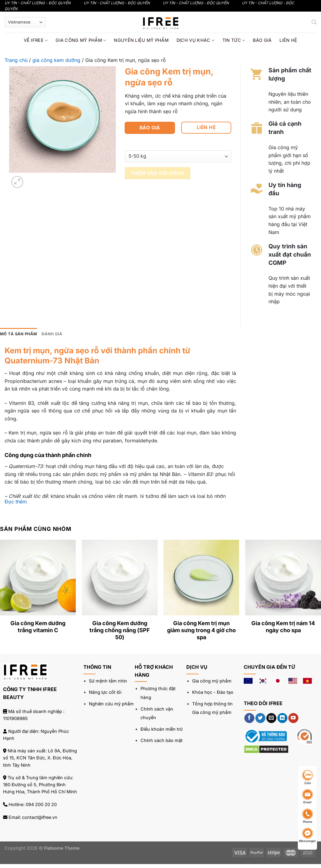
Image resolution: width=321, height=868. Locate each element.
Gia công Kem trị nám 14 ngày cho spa (283, 627)
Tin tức (234, 40)
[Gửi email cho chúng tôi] (271, 718)
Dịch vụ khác (195, 40)
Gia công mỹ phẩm (81, 40)
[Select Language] (25, 22)
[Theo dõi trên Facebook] (249, 718)
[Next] (32, 179)
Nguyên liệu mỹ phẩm (141, 40)
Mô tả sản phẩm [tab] (19, 334)
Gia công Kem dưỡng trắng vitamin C (38, 627)
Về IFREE (36, 40)
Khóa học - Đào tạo (213, 692)
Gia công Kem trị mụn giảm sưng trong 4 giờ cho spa (201, 630)
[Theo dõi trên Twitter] (260, 718)
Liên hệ (288, 40)
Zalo (308, 777)
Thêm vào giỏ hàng (157, 173)
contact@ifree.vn (40, 817)
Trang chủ (16, 60)
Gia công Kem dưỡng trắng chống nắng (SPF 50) (120, 630)
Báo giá (262, 40)
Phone (308, 816)
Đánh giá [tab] (52, 334)
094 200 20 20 (41, 804)
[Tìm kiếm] (314, 22)
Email (308, 796)
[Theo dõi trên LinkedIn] (282, 718)
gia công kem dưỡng (56, 60)
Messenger (307, 835)
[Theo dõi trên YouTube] (293, 718)
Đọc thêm (16, 502)
